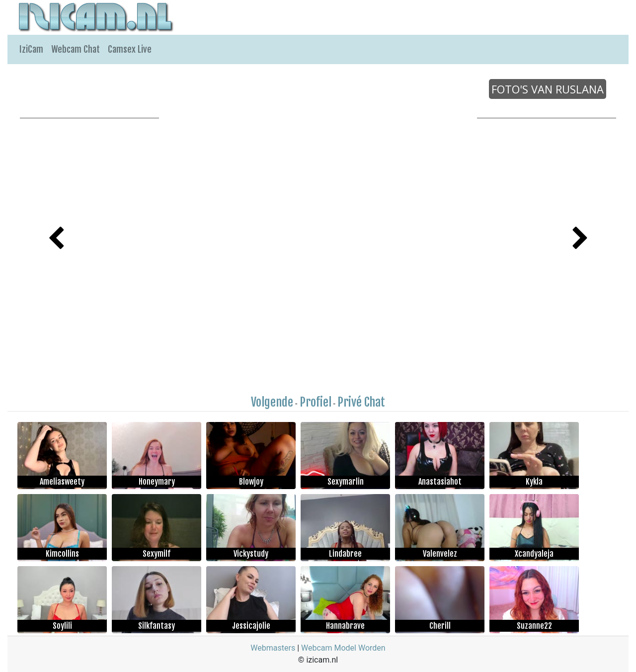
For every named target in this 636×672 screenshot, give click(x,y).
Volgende (272, 402)
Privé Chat (361, 402)
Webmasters (273, 648)
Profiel (316, 402)
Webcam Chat (76, 49)
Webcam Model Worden (343, 648)
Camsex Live (130, 49)
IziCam (31, 49)
